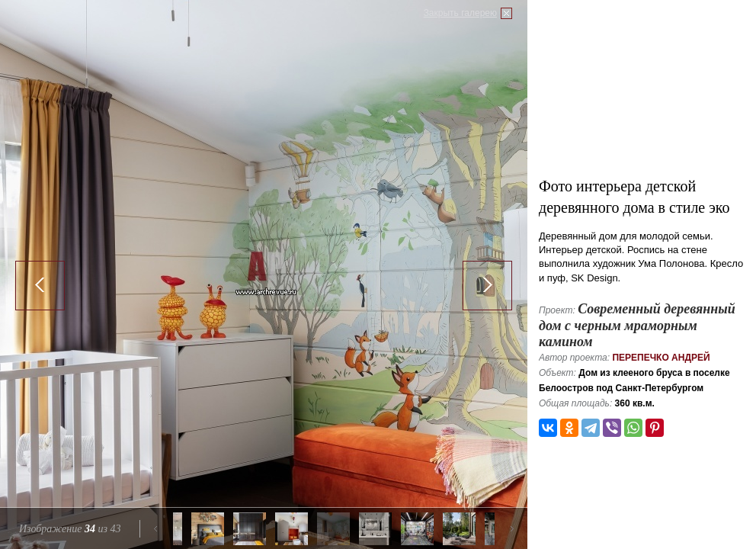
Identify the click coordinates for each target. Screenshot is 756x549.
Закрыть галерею (460, 13)
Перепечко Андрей (661, 358)
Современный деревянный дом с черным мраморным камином (637, 325)
